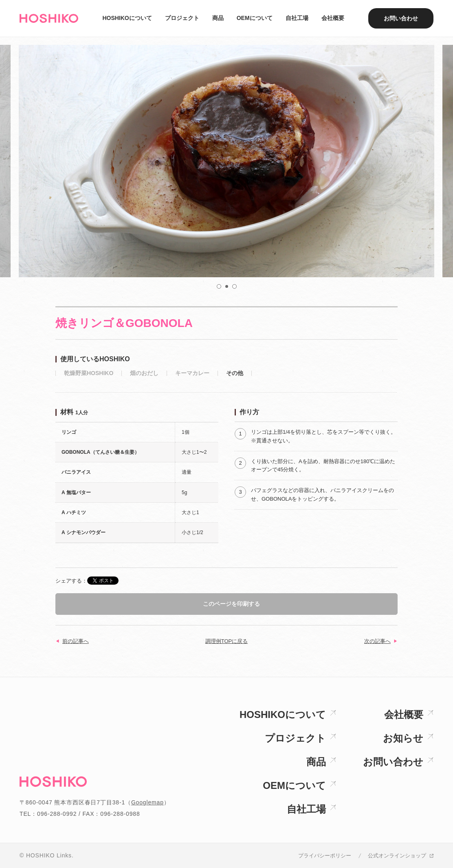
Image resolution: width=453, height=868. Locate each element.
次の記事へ (377, 641)
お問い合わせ (401, 18)
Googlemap (147, 802)
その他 (235, 373)
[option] (226, 161)
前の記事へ (76, 641)
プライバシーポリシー (325, 856)
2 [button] (227, 287)
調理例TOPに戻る (227, 641)
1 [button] (219, 287)
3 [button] (235, 287)
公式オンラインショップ (397, 856)
